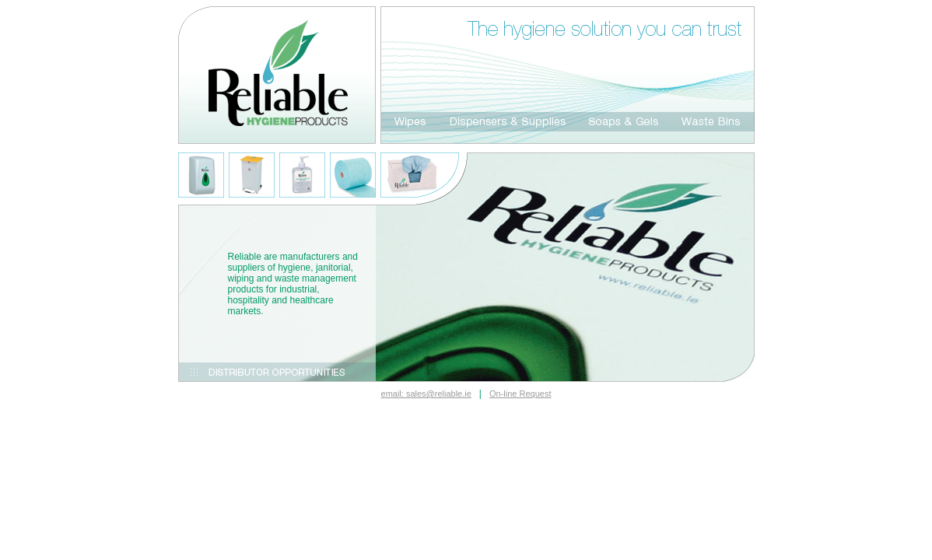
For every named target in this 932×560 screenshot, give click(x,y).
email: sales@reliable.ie (426, 394)
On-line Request (520, 394)
